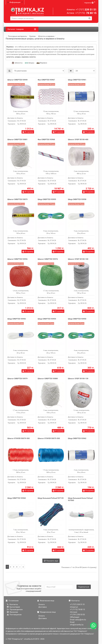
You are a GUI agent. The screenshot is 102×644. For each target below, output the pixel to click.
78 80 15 (86, 13)
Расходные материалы (18, 36)
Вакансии (12, 612)
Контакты (12, 604)
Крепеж (33, 36)
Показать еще (51, 561)
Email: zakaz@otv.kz (78, 620)
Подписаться (84, 587)
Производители (15, 609)
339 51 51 (86, 10)
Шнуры (30, 63)
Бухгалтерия (13, 607)
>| (23, 567)
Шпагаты (17, 63)
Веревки (42, 63)
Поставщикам (14, 615)
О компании (12, 601)
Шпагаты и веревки (46, 36)
